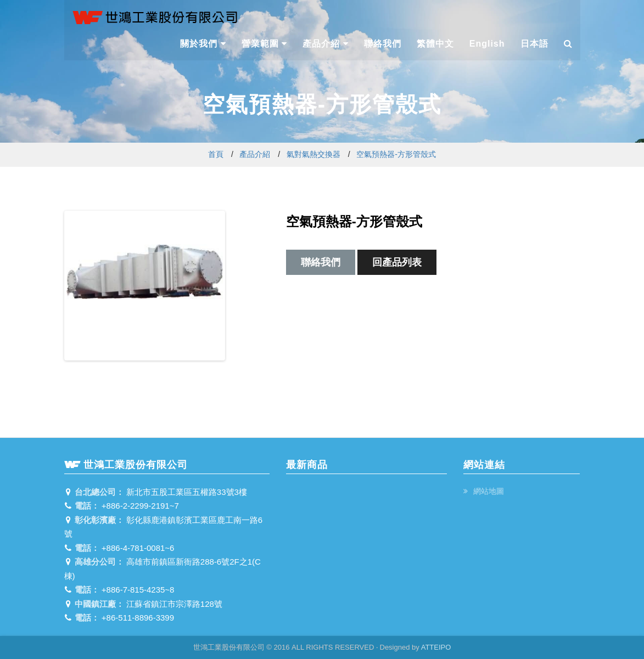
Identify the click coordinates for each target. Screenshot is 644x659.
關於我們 (203, 44)
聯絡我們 (383, 44)
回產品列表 (397, 262)
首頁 (216, 154)
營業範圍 (264, 44)
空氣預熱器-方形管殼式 (396, 154)
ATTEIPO (436, 647)
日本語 (534, 44)
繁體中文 (435, 44)
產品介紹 (325, 44)
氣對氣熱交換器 (313, 154)
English (487, 44)
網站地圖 (488, 491)
